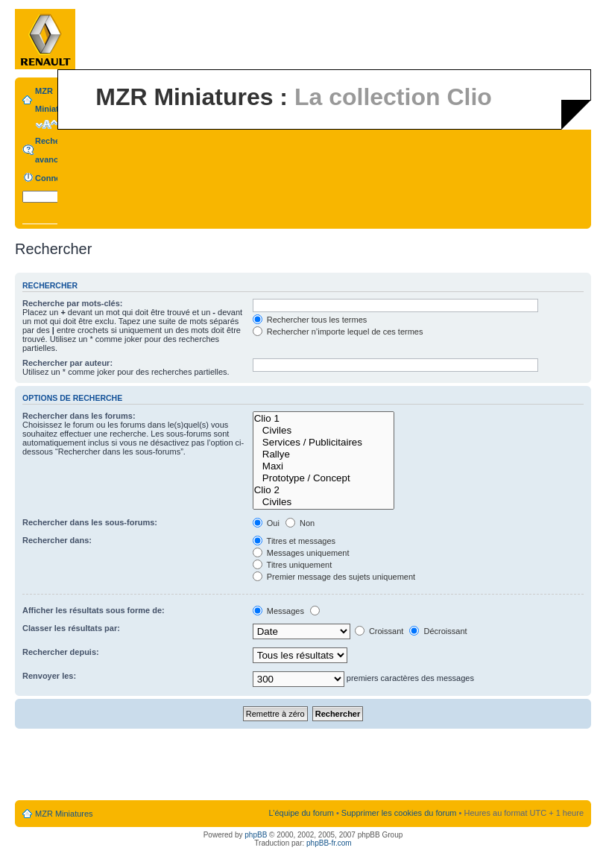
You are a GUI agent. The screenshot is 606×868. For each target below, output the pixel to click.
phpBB (256, 835)
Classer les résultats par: (71, 628)
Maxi (323, 466)
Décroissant (438, 631)
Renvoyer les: (49, 676)
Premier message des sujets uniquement (334, 577)
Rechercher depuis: (61, 652)
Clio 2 (323, 490)
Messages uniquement (301, 553)
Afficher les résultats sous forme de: (94, 610)
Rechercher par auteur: (67, 363)
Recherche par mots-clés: (73, 303)
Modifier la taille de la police (47, 124)
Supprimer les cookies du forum (399, 813)
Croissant (379, 631)
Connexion (56, 178)
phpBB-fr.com (329, 843)
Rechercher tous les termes (310, 320)
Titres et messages (294, 541)
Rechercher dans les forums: (79, 416)
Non (300, 523)
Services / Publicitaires (323, 443)
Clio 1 (323, 419)
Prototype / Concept (323, 478)
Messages (278, 611)
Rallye (323, 454)
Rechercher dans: (57, 540)
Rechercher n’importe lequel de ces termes (338, 332)
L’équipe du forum (301, 813)
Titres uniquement (293, 565)
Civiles (323, 431)
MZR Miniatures (64, 814)
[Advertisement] (303, 765)
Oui (266, 523)
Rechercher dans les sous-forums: (90, 522)
